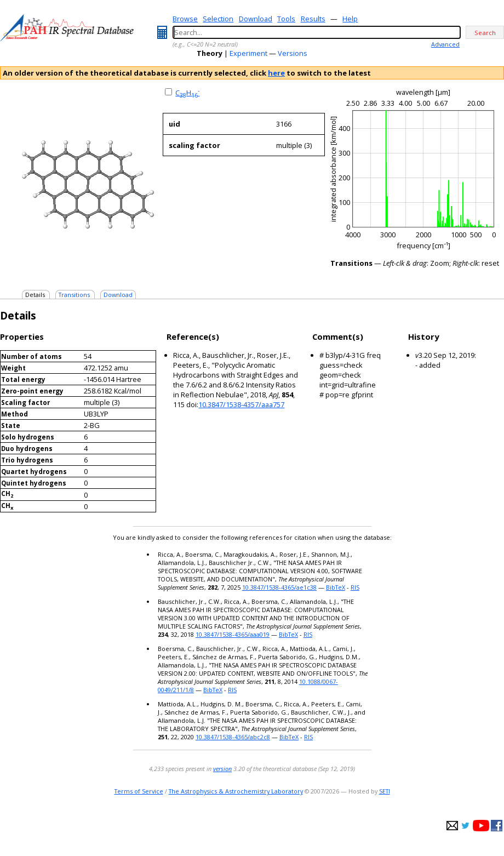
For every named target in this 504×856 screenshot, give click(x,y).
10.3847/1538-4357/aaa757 (241, 404)
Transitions (74, 295)
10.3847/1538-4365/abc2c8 (233, 737)
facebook (497, 826)
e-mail (452, 826)
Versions (293, 53)
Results (313, 19)
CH (187, 93)
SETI (385, 791)
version (222, 769)
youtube (481, 826)
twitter (465, 826)
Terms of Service (139, 791)
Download (256, 19)
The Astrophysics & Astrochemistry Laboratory (236, 791)
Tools (286, 19)
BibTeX (336, 587)
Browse (185, 19)
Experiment (248, 53)
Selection (218, 19)
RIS (355, 587)
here (276, 73)
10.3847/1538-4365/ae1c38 (279, 587)
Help (350, 19)
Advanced (445, 44)
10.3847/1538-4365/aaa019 (233, 634)
